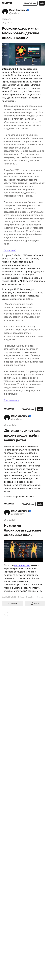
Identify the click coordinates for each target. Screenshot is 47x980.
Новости (6, 19)
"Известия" (10, 250)
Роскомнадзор (11, 400)
